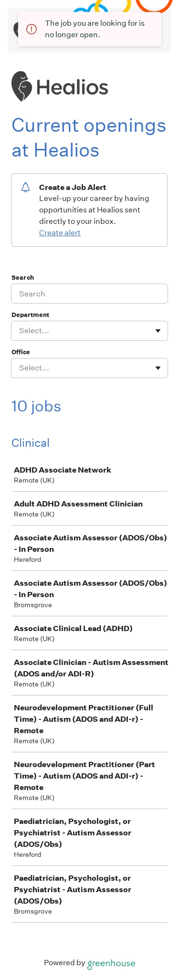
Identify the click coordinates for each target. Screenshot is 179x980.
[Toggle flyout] (158, 331)
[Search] (89, 294)
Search (23, 278)
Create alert (60, 233)
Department (30, 315)
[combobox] (20, 331)
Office (21, 352)
